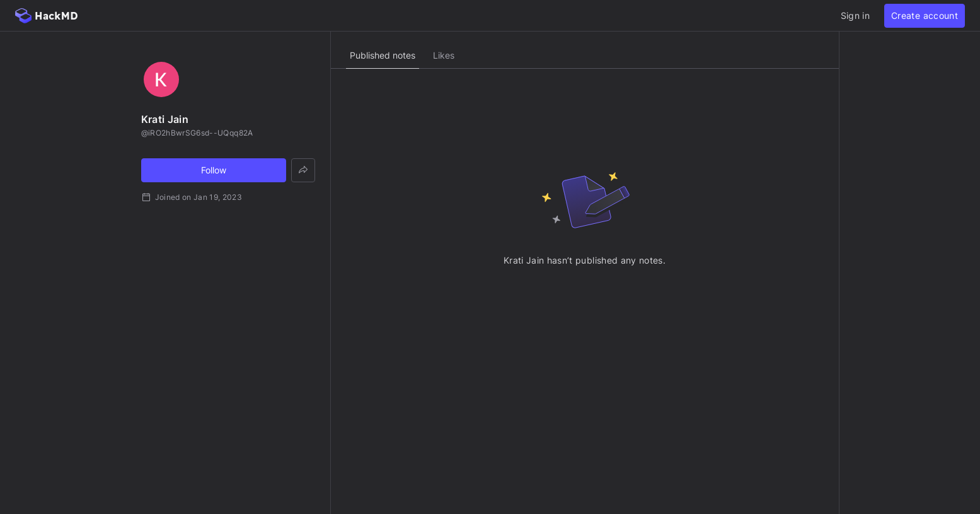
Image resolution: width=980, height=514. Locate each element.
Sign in (855, 15)
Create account (925, 15)
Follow (214, 170)
